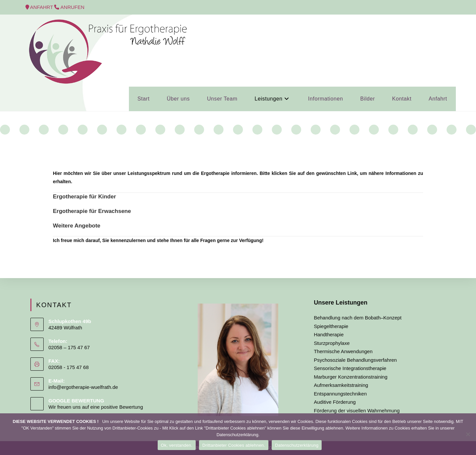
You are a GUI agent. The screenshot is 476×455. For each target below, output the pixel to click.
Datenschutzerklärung (297, 445)
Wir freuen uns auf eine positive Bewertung (96, 407)
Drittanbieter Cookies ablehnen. (234, 445)
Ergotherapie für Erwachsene (92, 211)
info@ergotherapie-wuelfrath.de (83, 387)
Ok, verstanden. (177, 445)
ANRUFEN (73, 7)
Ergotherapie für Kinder (84, 197)
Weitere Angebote (77, 226)
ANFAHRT (42, 7)
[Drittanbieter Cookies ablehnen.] (468, 434)
